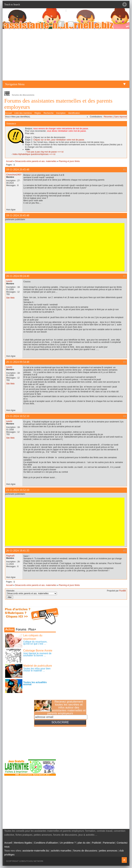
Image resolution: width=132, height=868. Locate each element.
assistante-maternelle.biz (36, 851)
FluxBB (122, 591)
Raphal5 (10, 556)
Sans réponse (120, 117)
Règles (38, 113)
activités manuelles (61, 851)
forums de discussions (85, 851)
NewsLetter (71, 24)
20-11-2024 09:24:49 (18, 276)
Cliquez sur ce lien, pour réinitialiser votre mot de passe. (59, 140)
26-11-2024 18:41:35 (18, 551)
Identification (74, 113)
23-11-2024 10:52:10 (18, 416)
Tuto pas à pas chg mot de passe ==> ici (45, 152)
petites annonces (108, 851)
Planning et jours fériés (69, 161)
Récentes (108, 117)
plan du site (84, 843)
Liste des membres (23, 113)
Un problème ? (68, 843)
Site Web (10, 298)
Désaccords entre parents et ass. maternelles (36, 161)
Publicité (97, 843)
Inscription (61, 113)
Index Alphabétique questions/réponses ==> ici (34, 154)
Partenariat (109, 843)
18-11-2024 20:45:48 (18, 169)
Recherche (48, 113)
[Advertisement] (66, 55)
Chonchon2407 (14, 175)
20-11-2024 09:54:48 (18, 362)
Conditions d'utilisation (46, 843)
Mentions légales (23, 843)
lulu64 (9, 281)
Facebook (61, 24)
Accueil (9, 113)
